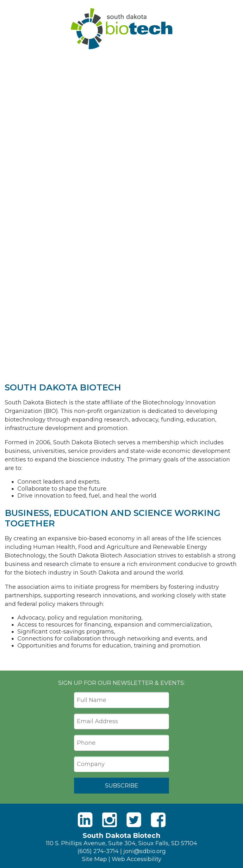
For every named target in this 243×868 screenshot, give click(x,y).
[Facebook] (158, 820)
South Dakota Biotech (122, 29)
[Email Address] (121, 722)
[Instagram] (109, 820)
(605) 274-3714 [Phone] (98, 851)
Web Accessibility (137, 859)
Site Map (94, 859)
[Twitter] (134, 820)
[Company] (121, 764)
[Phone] (121, 743)
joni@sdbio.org (145, 851)
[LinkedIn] (85, 820)
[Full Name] (121, 700)
